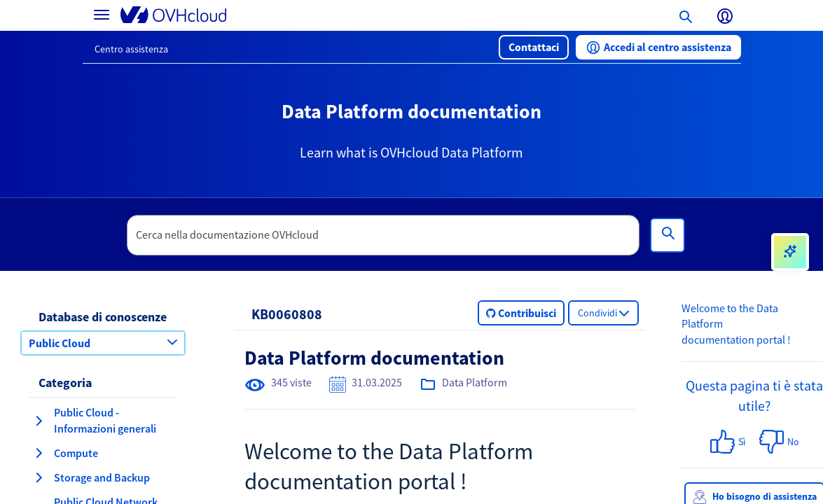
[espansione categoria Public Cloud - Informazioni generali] (39, 421)
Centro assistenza (131, 49)
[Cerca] (668, 235)
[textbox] (383, 235)
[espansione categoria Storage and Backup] (39, 477)
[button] (534, 47)
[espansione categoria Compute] (39, 453)
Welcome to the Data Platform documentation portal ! (736, 324)
